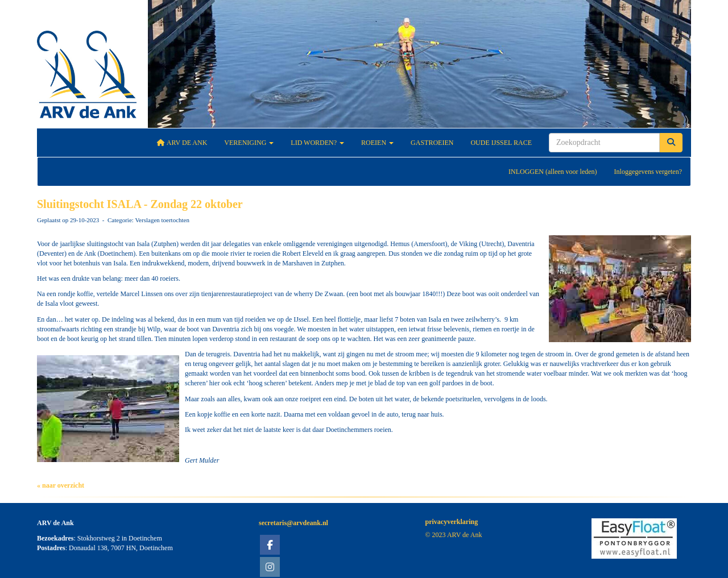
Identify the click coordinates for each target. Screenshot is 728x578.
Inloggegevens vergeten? (648, 172)
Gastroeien (432, 143)
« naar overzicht (61, 485)
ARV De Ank (182, 143)
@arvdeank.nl (293, 523)
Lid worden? (317, 143)
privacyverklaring (452, 522)
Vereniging (249, 143)
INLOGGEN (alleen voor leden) (553, 172)
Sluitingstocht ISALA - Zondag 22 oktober (140, 204)
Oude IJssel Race (501, 143)
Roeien (377, 143)
